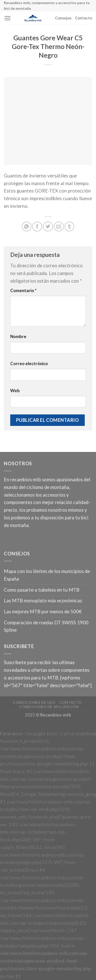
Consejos (63, 18)
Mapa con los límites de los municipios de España (47, 575)
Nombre (18, 337)
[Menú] (7, 18)
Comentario (23, 291)
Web (15, 391)
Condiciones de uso (34, 702)
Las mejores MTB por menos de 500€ (43, 612)
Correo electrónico (29, 364)
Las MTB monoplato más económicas (43, 601)
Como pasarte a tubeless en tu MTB (42, 590)
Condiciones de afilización (49, 707)
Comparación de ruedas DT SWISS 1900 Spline (46, 626)
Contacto (84, 18)
